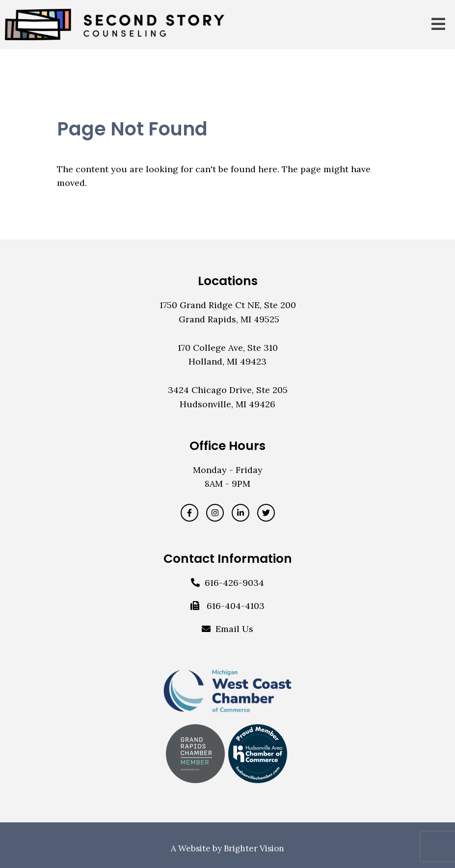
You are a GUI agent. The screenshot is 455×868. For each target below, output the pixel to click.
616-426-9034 (234, 583)
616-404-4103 (236, 606)
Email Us (234, 629)
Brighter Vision (254, 848)
